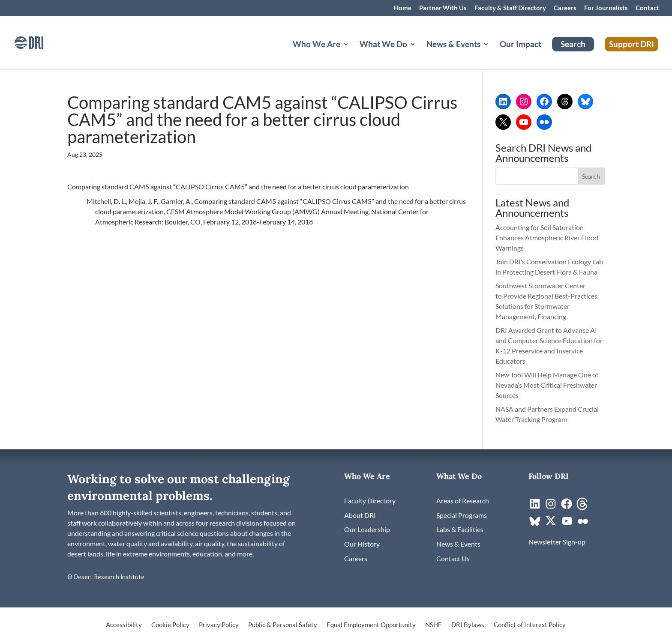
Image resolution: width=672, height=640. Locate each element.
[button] (591, 176)
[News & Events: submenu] (493, 54)
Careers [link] (565, 8)
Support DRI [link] (631, 44)
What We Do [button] (383, 45)
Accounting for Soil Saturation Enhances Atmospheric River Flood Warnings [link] (547, 238)
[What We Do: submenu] (420, 54)
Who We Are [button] (316, 45)
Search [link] (573, 44)
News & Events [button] (453, 45)
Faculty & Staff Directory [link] (510, 8)
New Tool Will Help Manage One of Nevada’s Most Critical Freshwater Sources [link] (547, 385)
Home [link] (403, 8)
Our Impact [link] (520, 45)
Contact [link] (647, 8)
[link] (41, 42)
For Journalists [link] (606, 8)
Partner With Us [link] (443, 8)
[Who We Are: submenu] (353, 54)
